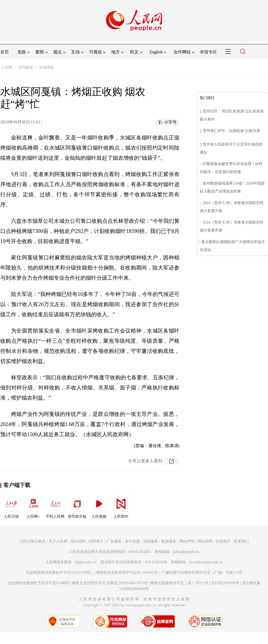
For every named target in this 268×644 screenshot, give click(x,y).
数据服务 (169, 541)
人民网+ (33, 506)
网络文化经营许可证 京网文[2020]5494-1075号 (110, 583)
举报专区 (208, 52)
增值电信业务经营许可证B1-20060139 (127, 573)
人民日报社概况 (32, 541)
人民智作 (121, 506)
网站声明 (187, 541)
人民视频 (99, 506)
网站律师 (205, 541)
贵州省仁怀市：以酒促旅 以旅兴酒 (231, 131)
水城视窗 (47, 67)
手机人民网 (55, 506)
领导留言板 (77, 506)
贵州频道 (26, 67)
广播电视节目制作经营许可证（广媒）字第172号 (202, 573)
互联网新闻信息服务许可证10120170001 (58, 573)
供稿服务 (151, 541)
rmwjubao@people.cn (206, 562)
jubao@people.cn (186, 552)
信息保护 (223, 541)
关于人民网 (58, 541)
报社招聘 (78, 541)
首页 (5, 52)
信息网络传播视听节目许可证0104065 (38, 583)
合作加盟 (132, 541)
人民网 (7, 67)
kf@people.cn (86, 562)
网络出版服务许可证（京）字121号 (179, 583)
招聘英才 (96, 541)
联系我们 (241, 541)
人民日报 (11, 506)
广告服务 (114, 541)
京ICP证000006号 (225, 583)
